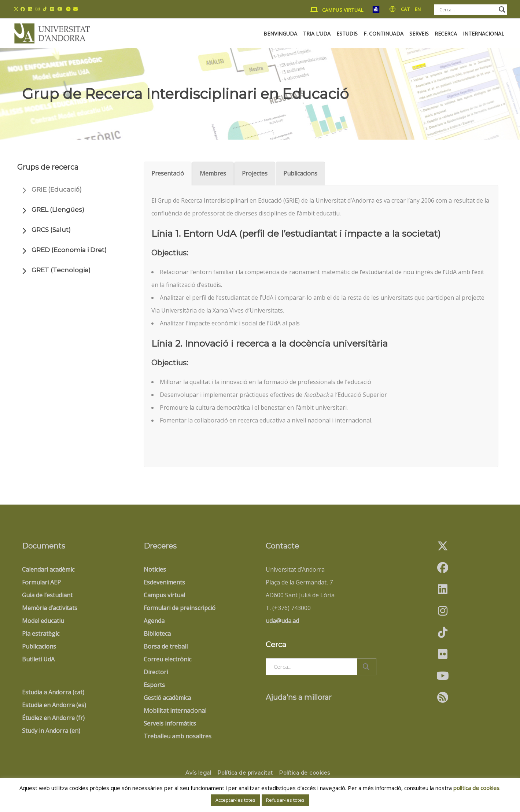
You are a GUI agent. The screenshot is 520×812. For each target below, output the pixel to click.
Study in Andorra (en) (51, 731)
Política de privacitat (245, 773)
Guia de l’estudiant (47, 595)
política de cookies (476, 788)
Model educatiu (43, 621)
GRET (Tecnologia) (61, 270)
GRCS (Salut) (51, 230)
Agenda (154, 621)
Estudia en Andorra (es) (54, 705)
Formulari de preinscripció (180, 608)
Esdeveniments (164, 582)
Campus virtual (164, 595)
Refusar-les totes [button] (285, 800)
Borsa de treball (166, 646)
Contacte (282, 546)
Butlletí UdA (38, 659)
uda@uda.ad (282, 621)
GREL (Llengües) (58, 210)
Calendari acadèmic (48, 569)
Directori (156, 672)
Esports (154, 685)
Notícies (155, 569)
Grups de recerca (48, 167)
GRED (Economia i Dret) (69, 250)
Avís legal (198, 773)
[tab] (168, 174)
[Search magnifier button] (502, 10)
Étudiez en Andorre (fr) (53, 718)
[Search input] (467, 10)
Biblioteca (157, 634)
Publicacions (39, 646)
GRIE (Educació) (57, 189)
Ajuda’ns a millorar (299, 697)
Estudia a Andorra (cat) (53, 692)
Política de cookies (305, 773)
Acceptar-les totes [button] (235, 800)
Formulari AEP (41, 582)
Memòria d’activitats (50, 608)
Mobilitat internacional (175, 710)
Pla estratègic (41, 634)
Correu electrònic (167, 659)
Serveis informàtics (170, 723)
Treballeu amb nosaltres (178, 736)
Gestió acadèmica (167, 698)
